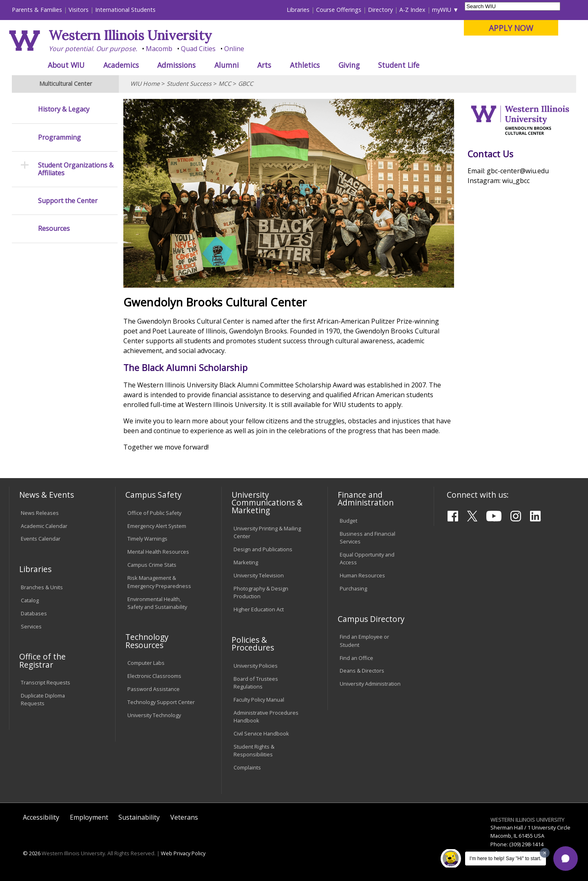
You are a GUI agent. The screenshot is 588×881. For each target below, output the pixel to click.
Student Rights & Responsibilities (254, 750)
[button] (566, 859)
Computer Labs (146, 663)
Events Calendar (41, 539)
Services (31, 626)
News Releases (40, 513)
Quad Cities (198, 49)
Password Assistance (154, 689)
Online (234, 49)
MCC (225, 84)
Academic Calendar (44, 526)
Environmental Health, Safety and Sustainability (157, 603)
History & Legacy (64, 109)
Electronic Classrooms (154, 676)
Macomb (159, 49)
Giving (349, 65)
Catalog (30, 600)
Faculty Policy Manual (259, 700)
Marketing (246, 562)
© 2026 (32, 853)
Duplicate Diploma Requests (43, 699)
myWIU (442, 10)
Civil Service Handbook (261, 733)
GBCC (246, 84)
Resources (54, 229)
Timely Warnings (147, 539)
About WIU (66, 65)
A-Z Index (412, 10)
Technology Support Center (161, 702)
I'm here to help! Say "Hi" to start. (506, 859)
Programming (59, 138)
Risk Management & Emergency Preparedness (159, 582)
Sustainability (139, 817)
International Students (125, 10)
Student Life (399, 65)
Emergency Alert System (157, 526)
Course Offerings (339, 10)
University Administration (370, 684)
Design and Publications (263, 549)
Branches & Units (42, 587)
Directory (380, 10)
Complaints (247, 767)
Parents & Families (37, 10)
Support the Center (68, 201)
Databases (34, 613)
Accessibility (41, 817)
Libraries (298, 10)
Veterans (184, 817)
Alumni (227, 65)
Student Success (189, 84)
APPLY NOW (511, 28)
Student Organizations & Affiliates (76, 169)
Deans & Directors (362, 671)
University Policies (256, 666)
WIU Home (145, 84)
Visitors (79, 10)
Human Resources (362, 575)
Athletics (305, 65)
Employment (89, 817)
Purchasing (353, 588)
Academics (121, 65)
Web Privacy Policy (183, 853)
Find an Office (356, 658)
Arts (264, 65)
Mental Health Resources (158, 552)
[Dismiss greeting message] (545, 853)
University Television (259, 575)
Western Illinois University (130, 35)
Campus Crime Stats (152, 565)
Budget (349, 521)
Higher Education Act (259, 609)
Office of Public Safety (154, 513)
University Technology (154, 715)
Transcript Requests (46, 682)
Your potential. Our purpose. (93, 49)
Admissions (176, 65)
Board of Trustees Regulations (256, 683)
